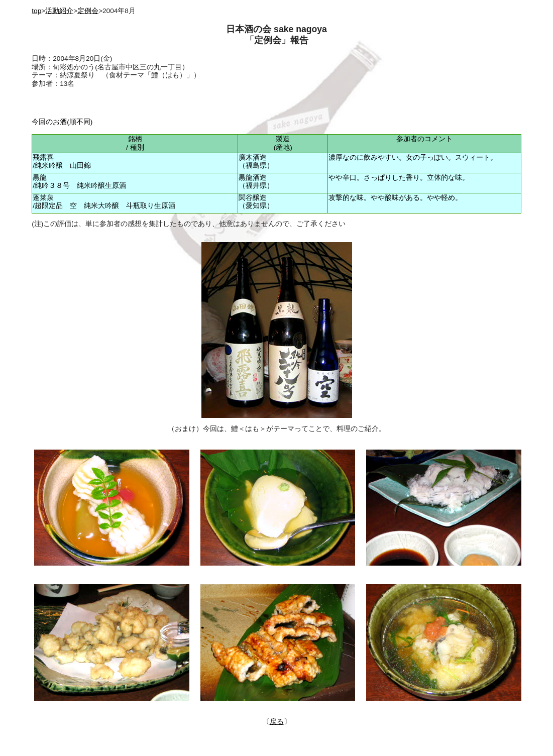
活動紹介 (59, 11)
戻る (277, 722)
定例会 (88, 11)
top (36, 11)
